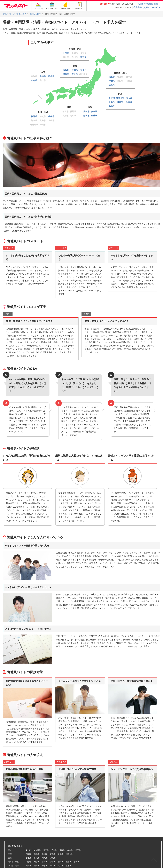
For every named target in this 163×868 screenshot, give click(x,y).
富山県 (52, 866)
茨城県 (62, 850)
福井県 (68, 866)
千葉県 (54, 850)
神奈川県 (37, 850)
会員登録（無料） (142, 7)
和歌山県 (69, 854)
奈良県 (60, 854)
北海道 (28, 862)
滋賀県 (52, 854)
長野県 (44, 866)
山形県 (68, 862)
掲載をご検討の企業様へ (149, 4)
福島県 (76, 862)
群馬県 (78, 850)
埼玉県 (46, 850)
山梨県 (28, 866)
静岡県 (44, 858)
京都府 (44, 854)
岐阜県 (36, 858)
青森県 (36, 862)
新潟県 (36, 866)
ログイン (156, 7)
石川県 (60, 866)
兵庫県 (36, 854)
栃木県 (70, 850)
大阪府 (28, 854)
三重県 (52, 858)
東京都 (28, 850)
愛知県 (28, 858)
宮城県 (52, 862)
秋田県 (60, 862)
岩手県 (44, 862)
